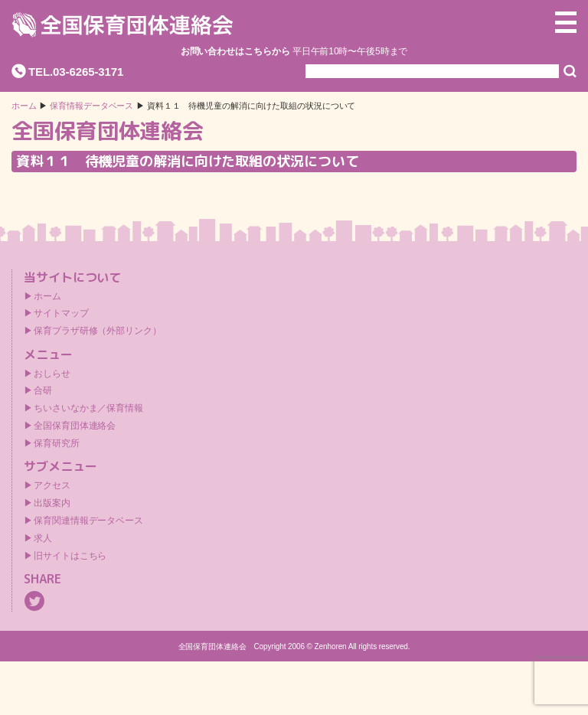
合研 (43, 390)
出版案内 (52, 503)
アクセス (52, 485)
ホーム (24, 106)
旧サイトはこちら (70, 556)
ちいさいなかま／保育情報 (88, 408)
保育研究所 (57, 443)
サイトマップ (61, 313)
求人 (43, 538)
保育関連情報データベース (88, 521)
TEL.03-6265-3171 (76, 72)
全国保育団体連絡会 (75, 426)
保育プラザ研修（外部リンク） (98, 331)
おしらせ (52, 374)
